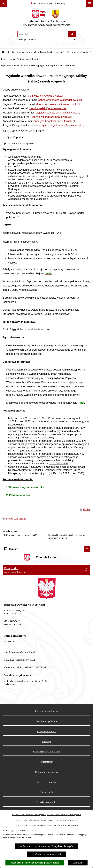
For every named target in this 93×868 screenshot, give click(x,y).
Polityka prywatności (47, 802)
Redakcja (46, 741)
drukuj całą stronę (16, 519)
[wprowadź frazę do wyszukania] (43, 34)
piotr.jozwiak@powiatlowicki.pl (45, 96)
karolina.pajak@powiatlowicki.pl (48, 108)
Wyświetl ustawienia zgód (47, 854)
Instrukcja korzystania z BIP (46, 752)
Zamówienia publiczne (47, 721)
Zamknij (78, 863)
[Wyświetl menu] (89, 4)
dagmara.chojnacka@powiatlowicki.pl (58, 104)
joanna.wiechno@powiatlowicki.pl (52, 117)
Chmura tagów (47, 792)
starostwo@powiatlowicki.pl (25, 652)
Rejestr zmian (46, 762)
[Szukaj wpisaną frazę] (72, 34)
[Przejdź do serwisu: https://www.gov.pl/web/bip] (46, 3)
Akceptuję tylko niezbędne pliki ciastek (35, 863)
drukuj (87, 509)
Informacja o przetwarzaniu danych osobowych (47, 846)
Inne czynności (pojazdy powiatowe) (19, 59)
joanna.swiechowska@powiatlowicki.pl (60, 100)
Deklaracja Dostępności (46, 772)
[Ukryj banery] (87, 549)
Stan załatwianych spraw (47, 711)
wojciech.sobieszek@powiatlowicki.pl (57, 113)
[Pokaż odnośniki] (4, 4)
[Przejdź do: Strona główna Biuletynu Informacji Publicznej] (3, 52)
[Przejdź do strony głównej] (47, 19)
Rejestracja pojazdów (78, 52)
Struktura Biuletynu (47, 731)
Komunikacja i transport (52, 52)
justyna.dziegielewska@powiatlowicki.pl (62, 125)
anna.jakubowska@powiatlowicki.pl (54, 121)
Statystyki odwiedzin (46, 782)
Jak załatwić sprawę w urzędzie (22, 52)
